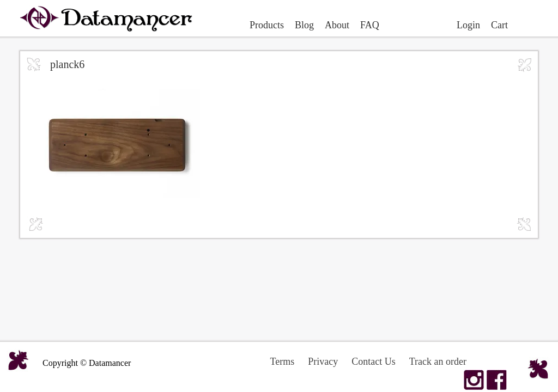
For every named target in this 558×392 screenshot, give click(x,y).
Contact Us (374, 362)
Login (468, 25)
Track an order (438, 362)
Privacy (323, 362)
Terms (283, 362)
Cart (499, 25)
